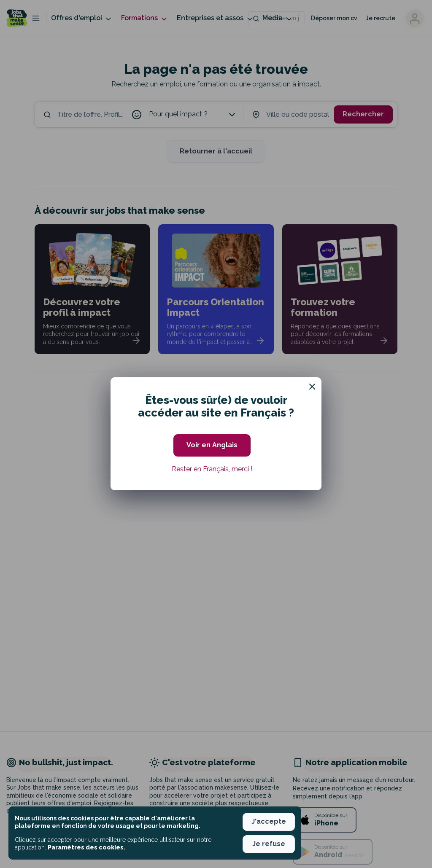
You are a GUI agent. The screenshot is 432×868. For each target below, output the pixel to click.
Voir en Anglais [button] (212, 445)
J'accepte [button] (269, 821)
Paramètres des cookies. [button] (86, 847)
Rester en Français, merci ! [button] (212, 469)
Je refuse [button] (269, 844)
